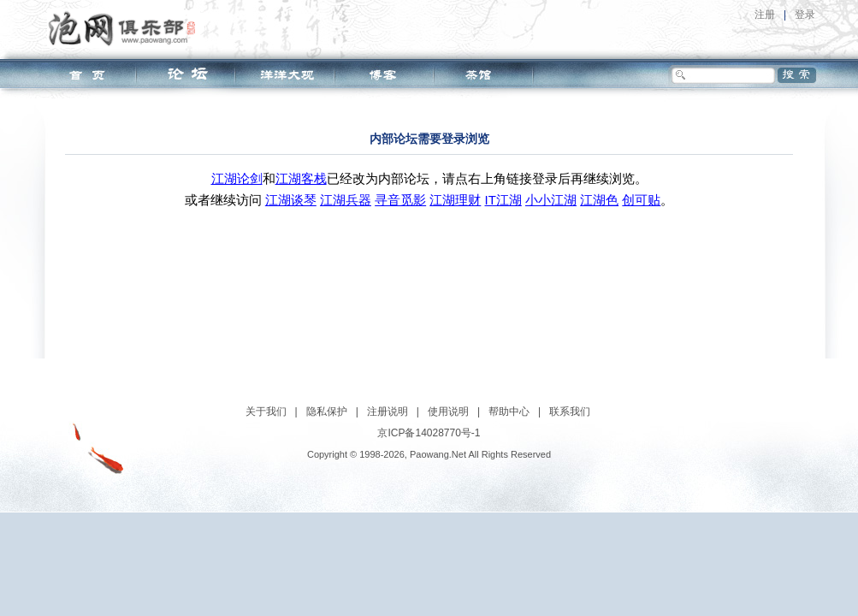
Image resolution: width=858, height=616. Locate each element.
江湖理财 (455, 200)
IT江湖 (503, 200)
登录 (805, 15)
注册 (765, 15)
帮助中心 (509, 412)
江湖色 (599, 200)
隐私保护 (327, 412)
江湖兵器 (346, 200)
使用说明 (448, 412)
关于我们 (266, 412)
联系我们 (570, 412)
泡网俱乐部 (126, 28)
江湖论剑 (237, 178)
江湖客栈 (301, 178)
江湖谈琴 (291, 200)
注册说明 (388, 412)
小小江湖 (551, 200)
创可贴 (641, 200)
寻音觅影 (400, 200)
